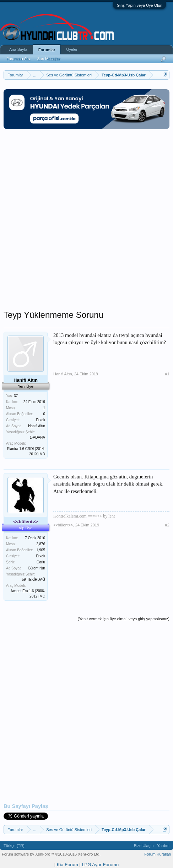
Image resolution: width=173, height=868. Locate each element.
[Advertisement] (86, 223)
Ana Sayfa (18, 49)
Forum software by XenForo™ (51, 854)
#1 (167, 374)
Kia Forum (67, 865)
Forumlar (47, 50)
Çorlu (41, 562)
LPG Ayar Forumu (100, 865)
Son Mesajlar (49, 59)
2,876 (41, 544)
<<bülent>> (63, 525)
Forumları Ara (18, 59)
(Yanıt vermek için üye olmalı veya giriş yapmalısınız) (124, 619)
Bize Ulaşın (144, 846)
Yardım (163, 846)
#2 (167, 525)
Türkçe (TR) (14, 846)
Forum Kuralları (158, 854)
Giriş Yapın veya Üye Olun (139, 5)
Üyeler (72, 49)
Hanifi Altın (63, 374)
